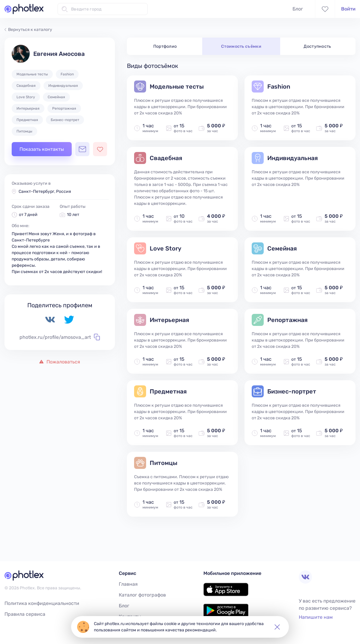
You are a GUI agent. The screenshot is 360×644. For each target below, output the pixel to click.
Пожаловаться (60, 362)
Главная (128, 584)
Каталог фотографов (142, 595)
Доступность (317, 46)
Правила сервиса (25, 614)
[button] (277, 627)
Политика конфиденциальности (42, 603)
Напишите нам (316, 617)
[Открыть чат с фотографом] (82, 149)
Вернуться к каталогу (28, 30)
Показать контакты (42, 149)
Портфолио (165, 46)
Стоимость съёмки (241, 46)
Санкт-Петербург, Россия (45, 191)
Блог (298, 9)
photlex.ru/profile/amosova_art (60, 337)
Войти (348, 9)
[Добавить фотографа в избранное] (100, 149)
